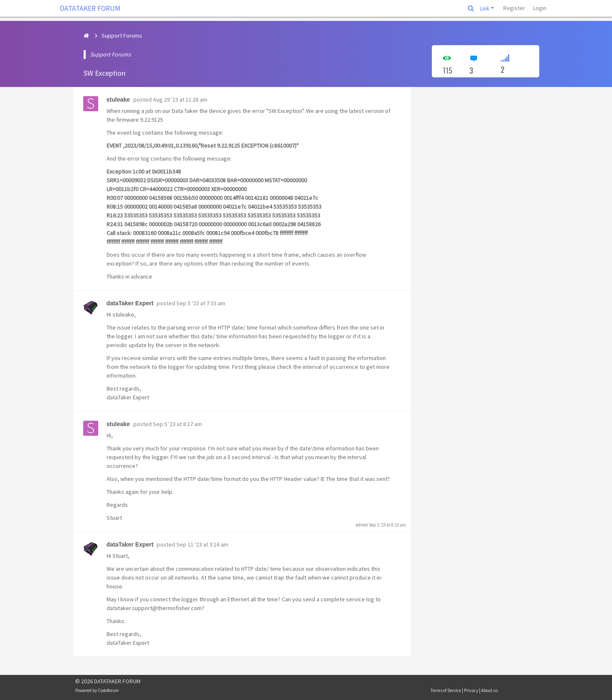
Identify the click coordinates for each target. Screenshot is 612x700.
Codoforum (108, 690)
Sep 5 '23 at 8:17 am (177, 424)
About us (490, 690)
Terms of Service (446, 690)
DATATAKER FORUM (90, 8)
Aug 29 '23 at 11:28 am (180, 100)
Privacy (471, 690)
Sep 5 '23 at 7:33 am (201, 303)
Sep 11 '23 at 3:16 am (202, 544)
